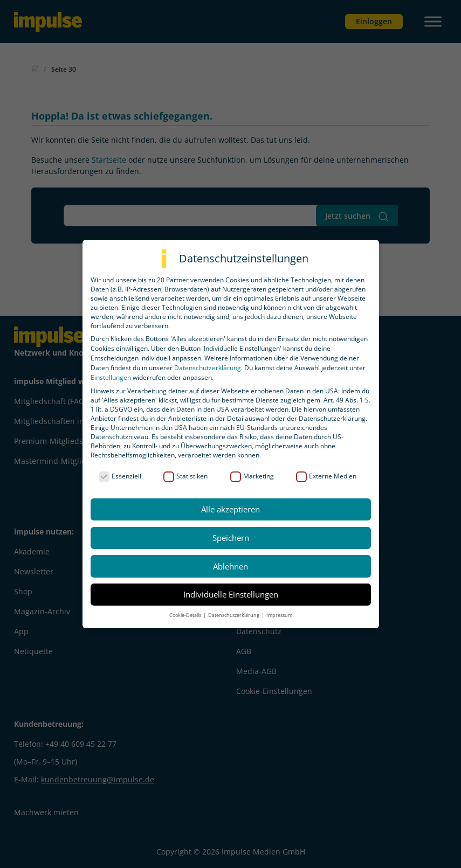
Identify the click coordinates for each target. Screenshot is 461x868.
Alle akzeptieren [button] (231, 509)
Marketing (252, 476)
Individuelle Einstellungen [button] (231, 594)
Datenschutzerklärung (208, 368)
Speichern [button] (231, 538)
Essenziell (120, 476)
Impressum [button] (279, 615)
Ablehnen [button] (231, 566)
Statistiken (185, 476)
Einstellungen (111, 377)
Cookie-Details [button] (186, 615)
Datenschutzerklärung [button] (234, 615)
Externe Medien (326, 476)
